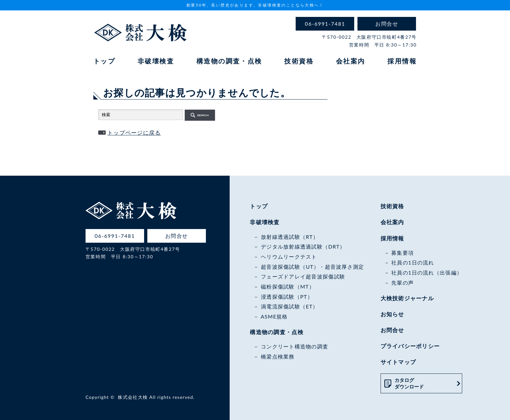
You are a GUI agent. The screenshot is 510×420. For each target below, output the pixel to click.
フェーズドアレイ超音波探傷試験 (303, 276)
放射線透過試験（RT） (290, 237)
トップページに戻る (134, 133)
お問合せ (392, 330)
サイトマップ (398, 362)
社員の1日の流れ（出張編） (427, 272)
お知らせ (392, 314)
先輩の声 (403, 283)
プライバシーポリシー (410, 346)
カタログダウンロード (409, 383)
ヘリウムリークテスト (289, 257)
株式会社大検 (133, 397)
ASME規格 (274, 316)
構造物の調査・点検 (229, 61)
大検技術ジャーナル (407, 298)
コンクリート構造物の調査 (295, 346)
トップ (104, 61)
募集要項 (403, 253)
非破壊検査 (156, 61)
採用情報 (402, 61)
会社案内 (351, 61)
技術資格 (299, 61)
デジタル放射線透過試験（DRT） (303, 246)
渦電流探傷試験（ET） (290, 306)
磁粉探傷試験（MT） (288, 286)
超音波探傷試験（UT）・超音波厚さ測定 (313, 267)
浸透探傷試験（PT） (287, 297)
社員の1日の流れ (413, 262)
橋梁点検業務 (278, 356)
